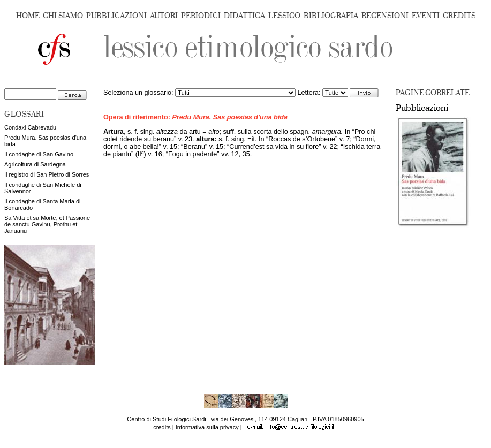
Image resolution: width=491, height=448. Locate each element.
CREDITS (459, 16)
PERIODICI (201, 16)
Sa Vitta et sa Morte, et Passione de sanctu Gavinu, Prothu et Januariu (47, 224)
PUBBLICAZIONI (116, 16)
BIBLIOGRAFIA (331, 16)
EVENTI (426, 16)
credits (162, 427)
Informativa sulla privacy (207, 427)
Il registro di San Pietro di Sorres (47, 174)
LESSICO (284, 16)
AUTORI (164, 16)
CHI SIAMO (63, 16)
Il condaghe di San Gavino (39, 154)
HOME (28, 16)
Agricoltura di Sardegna (35, 164)
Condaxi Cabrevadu (30, 127)
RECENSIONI (385, 16)
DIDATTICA (244, 16)
